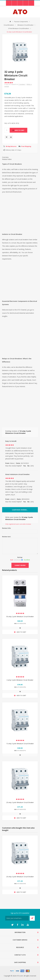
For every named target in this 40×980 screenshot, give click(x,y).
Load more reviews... (20, 510)
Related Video (7, 159)
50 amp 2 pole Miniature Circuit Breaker (20, 617)
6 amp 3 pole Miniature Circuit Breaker (20, 680)
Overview (5, 157)
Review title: (7, 528)
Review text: (7, 537)
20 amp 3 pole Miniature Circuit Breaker (20, 802)
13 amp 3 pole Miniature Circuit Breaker (20, 744)
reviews (22, 84)
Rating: (20, 557)
